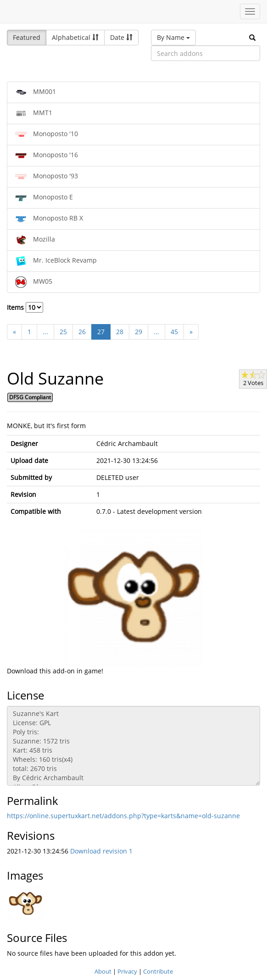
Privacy (127, 971)
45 (174, 332)
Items (25, 307)
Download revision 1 (101, 851)
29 (139, 332)
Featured (27, 37)
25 (63, 332)
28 (120, 332)
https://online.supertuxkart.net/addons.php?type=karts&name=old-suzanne (123, 816)
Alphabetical (75, 37)
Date (121, 37)
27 (101, 332)
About (103, 971)
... (45, 332)
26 (82, 332)
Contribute (158, 971)
